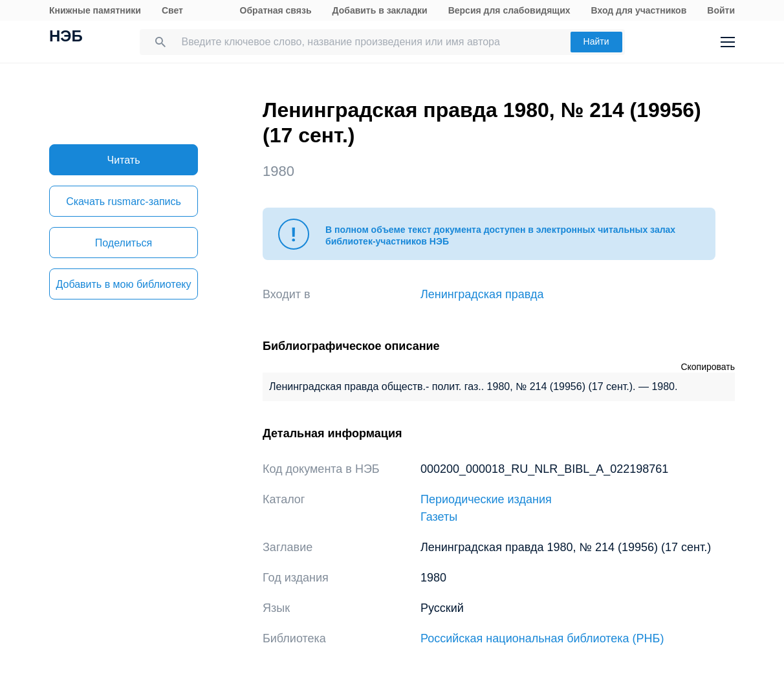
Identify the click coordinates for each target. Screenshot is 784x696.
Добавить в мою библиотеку (123, 284)
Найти (596, 41)
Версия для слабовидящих (509, 10)
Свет (172, 10)
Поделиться (124, 243)
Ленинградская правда (482, 294)
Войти (721, 10)
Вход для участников (639, 10)
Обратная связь (276, 10)
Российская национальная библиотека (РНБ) (542, 638)
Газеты (439, 517)
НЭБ (66, 38)
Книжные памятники (95, 10)
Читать (124, 160)
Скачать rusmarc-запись (124, 201)
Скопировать (708, 367)
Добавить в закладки (380, 10)
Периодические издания (486, 499)
